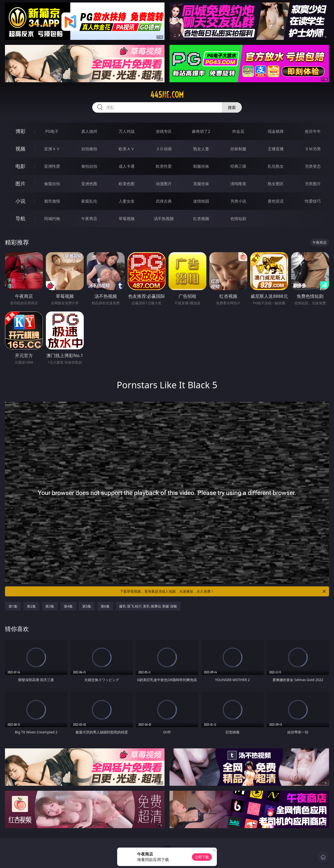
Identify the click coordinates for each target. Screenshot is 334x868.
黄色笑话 (276, 201)
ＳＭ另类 (313, 149)
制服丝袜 (201, 166)
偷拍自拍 (89, 166)
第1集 (13, 606)
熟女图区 (276, 184)
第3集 (50, 606)
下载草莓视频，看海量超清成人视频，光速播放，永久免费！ (223, 591)
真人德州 (89, 131)
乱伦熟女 (276, 166)
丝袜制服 (238, 149)
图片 (20, 184)
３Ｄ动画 (164, 149)
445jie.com (167, 95)
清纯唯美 (238, 184)
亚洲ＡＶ (52, 149)
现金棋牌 (276, 131)
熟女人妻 (201, 149)
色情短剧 (238, 219)
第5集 (87, 606)
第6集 (105, 606)
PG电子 (52, 131)
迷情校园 (201, 201)
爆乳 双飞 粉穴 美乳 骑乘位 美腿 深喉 (148, 606)
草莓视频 (127, 219)
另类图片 (313, 184)
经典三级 (238, 166)
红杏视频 (201, 219)
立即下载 (202, 857)
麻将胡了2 (201, 131)
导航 (20, 218)
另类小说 (238, 201)
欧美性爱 (164, 166)
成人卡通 (127, 166)
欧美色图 (127, 184)
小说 (20, 201)
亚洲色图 (89, 184)
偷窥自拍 (52, 184)
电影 (20, 166)
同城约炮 (52, 219)
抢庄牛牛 (313, 131)
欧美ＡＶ (127, 149)
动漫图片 (164, 184)
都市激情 (52, 201)
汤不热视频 (164, 219)
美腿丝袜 (201, 184)
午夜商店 (89, 219)
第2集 (31, 606)
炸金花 (238, 131)
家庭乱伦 (89, 201)
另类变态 (313, 166)
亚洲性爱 (52, 166)
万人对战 (127, 131)
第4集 (68, 606)
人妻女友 (127, 201)
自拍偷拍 (89, 149)
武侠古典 (164, 201)
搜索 (232, 107)
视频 (20, 149)
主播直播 (276, 149)
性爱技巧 (313, 201)
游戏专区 (164, 131)
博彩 (20, 131)
